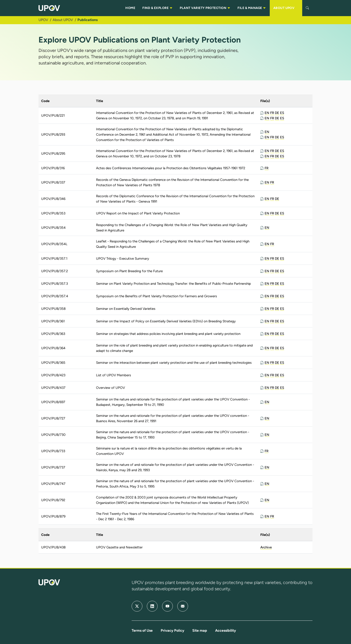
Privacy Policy (172, 630)
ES (282, 113)
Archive (266, 547)
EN (267, 113)
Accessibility (226, 630)
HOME (130, 8)
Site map (200, 630)
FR (272, 113)
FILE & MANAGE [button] (252, 8)
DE (277, 113)
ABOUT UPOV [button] (286, 8)
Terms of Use (142, 630)
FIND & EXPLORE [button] (157, 8)
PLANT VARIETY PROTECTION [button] (205, 8)
